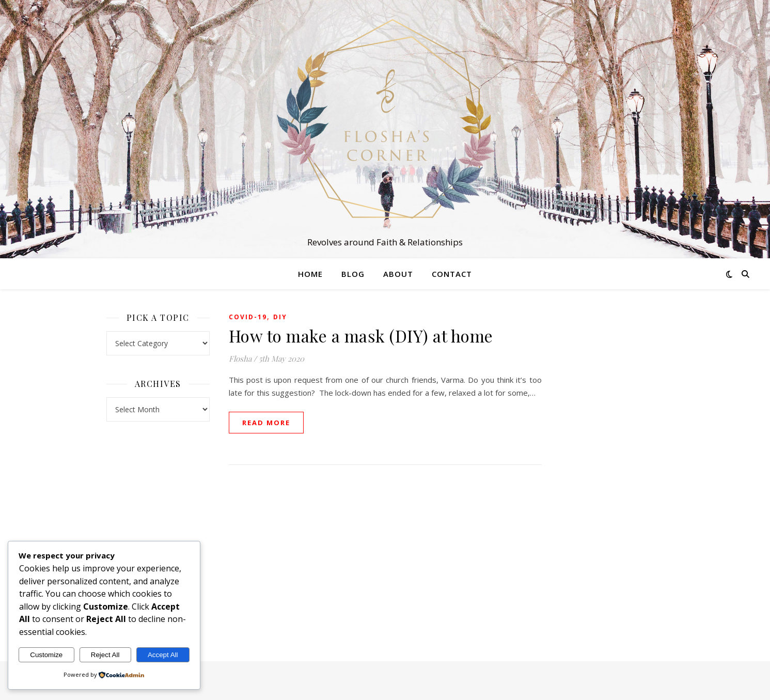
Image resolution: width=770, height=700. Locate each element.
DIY (280, 317)
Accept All (163, 655)
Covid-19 (248, 317)
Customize (46, 655)
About (398, 274)
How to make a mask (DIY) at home (361, 336)
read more (266, 423)
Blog (353, 274)
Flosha (240, 359)
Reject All (105, 655)
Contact (452, 274)
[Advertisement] (612, 465)
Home (310, 274)
